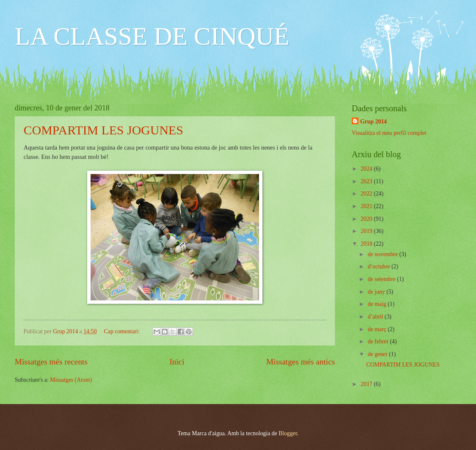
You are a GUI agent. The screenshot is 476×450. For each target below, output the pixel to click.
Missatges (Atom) (71, 380)
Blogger (288, 433)
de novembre (384, 254)
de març (378, 329)
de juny (377, 292)
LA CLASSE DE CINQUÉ (152, 36)
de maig (378, 304)
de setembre (382, 279)
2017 (367, 384)
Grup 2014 (373, 122)
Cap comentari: (123, 331)
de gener (378, 354)
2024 (367, 169)
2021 (367, 206)
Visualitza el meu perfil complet (389, 133)
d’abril (376, 317)
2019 (367, 231)
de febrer (379, 342)
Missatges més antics (301, 362)
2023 (367, 181)
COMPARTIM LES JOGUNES (103, 130)
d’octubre (380, 267)
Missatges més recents (51, 362)
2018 (367, 244)
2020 (367, 219)
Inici (177, 362)
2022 (367, 194)
